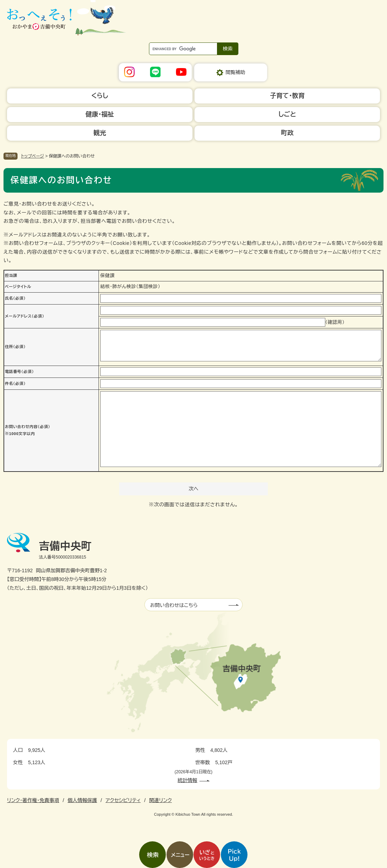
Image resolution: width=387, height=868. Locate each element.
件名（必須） (15, 383)
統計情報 (188, 780)
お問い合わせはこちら (174, 605)
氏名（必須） (15, 298)
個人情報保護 (82, 800)
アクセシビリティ (123, 800)
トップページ (33, 156)
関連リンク (160, 800)
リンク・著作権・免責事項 (33, 800)
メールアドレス (25, 316)
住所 (15, 347)
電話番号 (19, 372)
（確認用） (335, 322)
